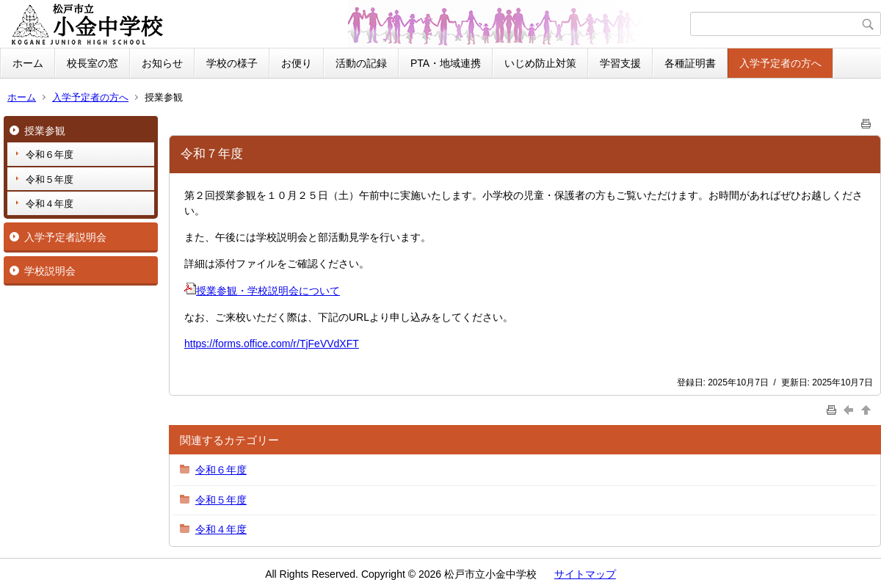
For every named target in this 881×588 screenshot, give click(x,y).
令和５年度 (50, 179)
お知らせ (162, 63)
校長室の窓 (93, 63)
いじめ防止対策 (540, 63)
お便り (297, 63)
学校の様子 (232, 63)
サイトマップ (585, 574)
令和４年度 (50, 204)
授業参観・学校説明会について (262, 291)
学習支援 (620, 63)
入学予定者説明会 (65, 237)
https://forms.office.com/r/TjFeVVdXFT (272, 344)
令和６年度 (50, 155)
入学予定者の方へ (780, 63)
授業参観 (45, 131)
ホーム (28, 63)
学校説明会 (50, 271)
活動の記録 (361, 63)
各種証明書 (690, 63)
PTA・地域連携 (446, 63)
